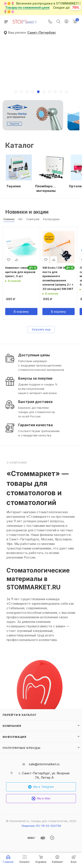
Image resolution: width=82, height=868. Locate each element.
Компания (12, 726)
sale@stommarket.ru (44, 764)
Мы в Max (41, 798)
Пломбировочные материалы (46, 188)
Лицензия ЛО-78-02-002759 (41, 826)
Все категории (78, 142)
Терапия (13, 186)
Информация (14, 737)
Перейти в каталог (20, 715)
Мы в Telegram (41, 787)
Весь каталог (78, 210)
